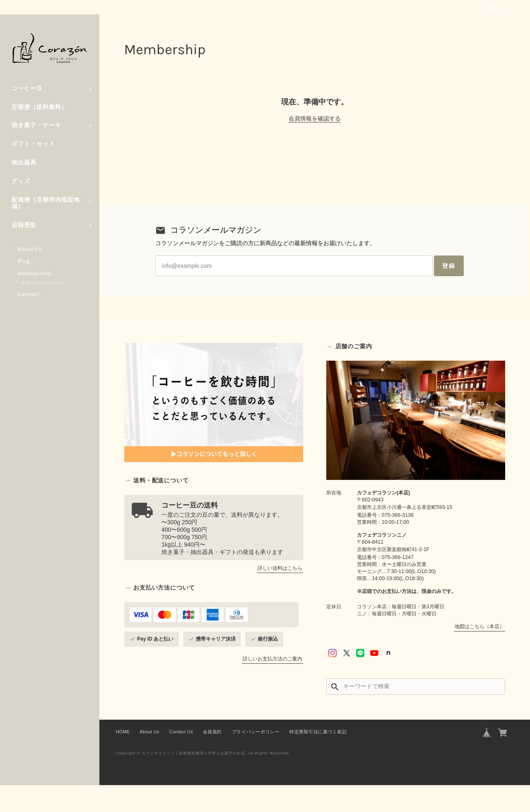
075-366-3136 (398, 542)
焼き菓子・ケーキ (36, 125)
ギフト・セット (33, 144)
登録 (399, 285)
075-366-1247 (398, 584)
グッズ (21, 181)
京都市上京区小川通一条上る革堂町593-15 (405, 534)
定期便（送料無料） (40, 107)
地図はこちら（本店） (479, 653)
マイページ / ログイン (43, 283)
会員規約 (212, 759)
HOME (123, 759)
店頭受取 (24, 225)
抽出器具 (24, 163)
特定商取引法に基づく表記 (318, 759)
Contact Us (181, 759)
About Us (444, 8)
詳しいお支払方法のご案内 (272, 686)
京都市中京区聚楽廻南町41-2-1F (393, 576)
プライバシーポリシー (256, 759)
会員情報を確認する (315, 118)
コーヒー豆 (27, 88)
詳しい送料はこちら (280, 595)
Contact (29, 294)
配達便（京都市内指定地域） (46, 203)
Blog (23, 261)
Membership (35, 273)
